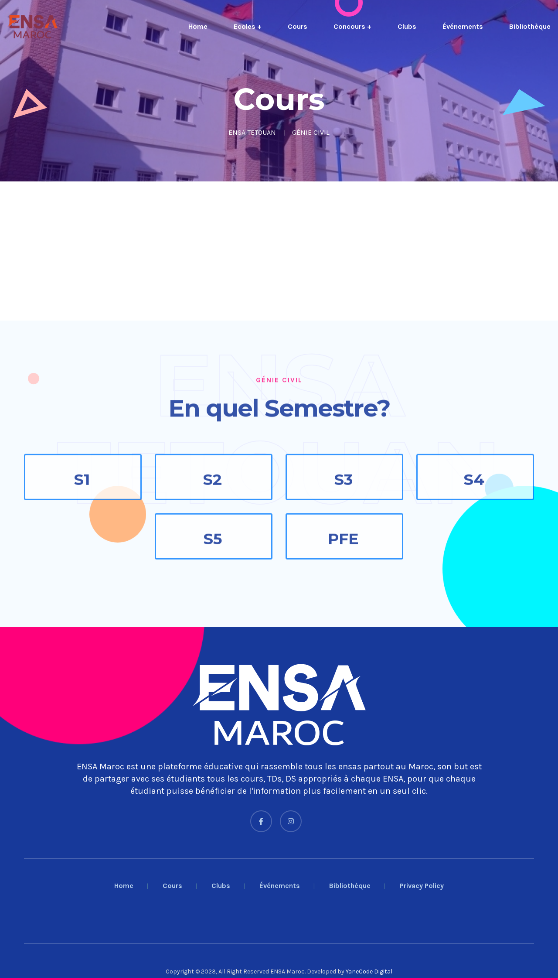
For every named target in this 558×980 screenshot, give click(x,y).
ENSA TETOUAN (252, 132)
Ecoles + (248, 26)
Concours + (352, 26)
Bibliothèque (530, 26)
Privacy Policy (422, 886)
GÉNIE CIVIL (311, 132)
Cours (298, 26)
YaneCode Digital (369, 971)
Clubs (407, 26)
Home (198, 26)
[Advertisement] (262, 251)
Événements (463, 26)
